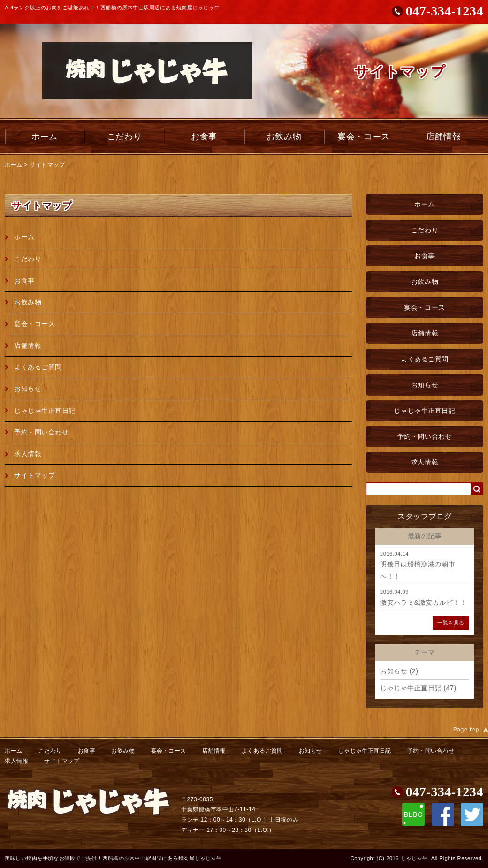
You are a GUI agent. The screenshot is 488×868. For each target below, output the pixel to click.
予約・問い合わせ (425, 436)
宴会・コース (363, 137)
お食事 (204, 137)
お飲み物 (284, 137)
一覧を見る (451, 623)
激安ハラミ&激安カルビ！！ (423, 602)
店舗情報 (443, 137)
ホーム (45, 137)
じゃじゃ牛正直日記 (424, 411)
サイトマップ (47, 165)
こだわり (124, 137)
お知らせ (425, 385)
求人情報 (425, 462)
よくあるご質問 (425, 359)
